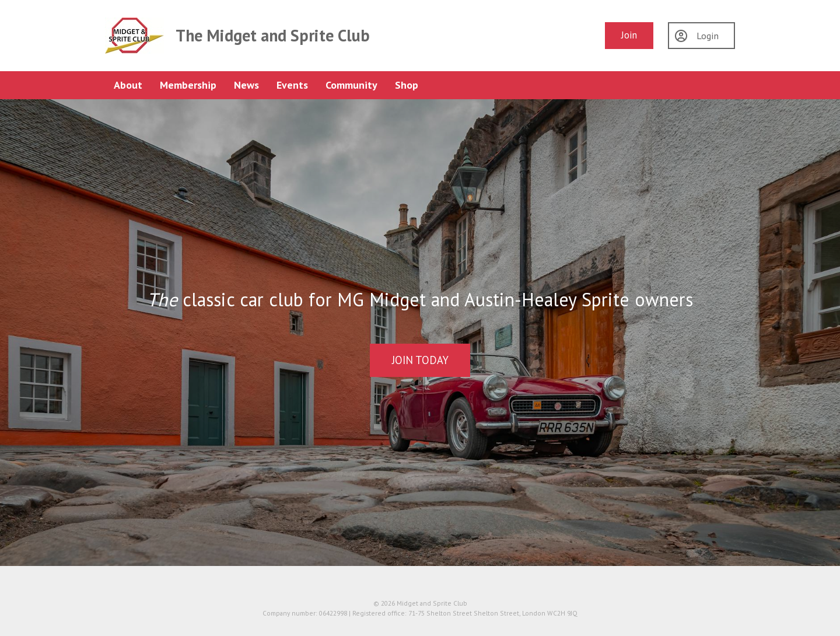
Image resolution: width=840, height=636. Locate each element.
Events (292, 85)
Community (351, 85)
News (246, 85)
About (128, 85)
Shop (407, 85)
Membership (188, 85)
